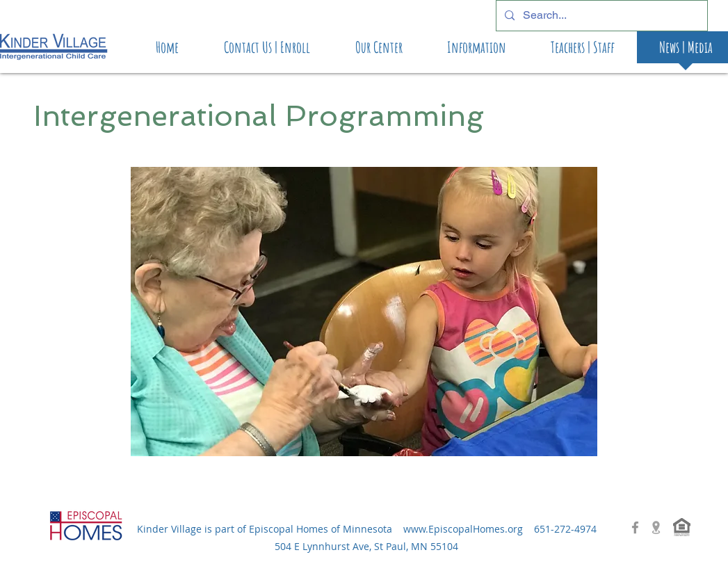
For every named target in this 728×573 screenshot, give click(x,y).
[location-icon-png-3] (656, 527)
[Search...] (600, 16)
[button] (364, 312)
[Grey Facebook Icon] (635, 527)
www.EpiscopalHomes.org (463, 529)
